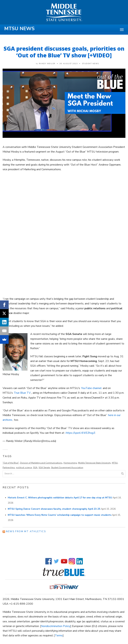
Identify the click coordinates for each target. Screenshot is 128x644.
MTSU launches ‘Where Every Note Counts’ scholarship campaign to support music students (60, 515)
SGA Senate (44, 468)
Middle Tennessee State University (94, 463)
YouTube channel (91, 388)
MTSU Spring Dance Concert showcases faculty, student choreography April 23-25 (54, 509)
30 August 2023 (69, 64)
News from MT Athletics (26, 531)
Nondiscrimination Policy (56, 626)
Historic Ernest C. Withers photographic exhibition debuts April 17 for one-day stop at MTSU (60, 498)
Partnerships (9, 468)
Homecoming (70, 463)
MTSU (115, 463)
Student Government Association (67, 468)
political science (24, 468)
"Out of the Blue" (11, 463)
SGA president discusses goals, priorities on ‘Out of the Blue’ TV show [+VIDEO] (64, 52)
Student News (90, 64)
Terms (59, 636)
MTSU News (19, 29)
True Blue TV (22, 393)
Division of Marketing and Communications (41, 463)
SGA (35, 468)
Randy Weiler (47, 64)
